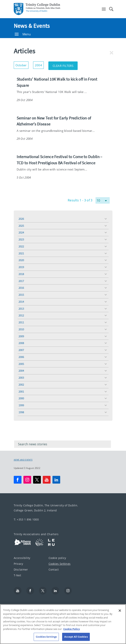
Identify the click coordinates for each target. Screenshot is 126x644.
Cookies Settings (60, 564)
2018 (21, 274)
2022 (21, 246)
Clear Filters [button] (65, 65)
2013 (21, 309)
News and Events (23, 460)
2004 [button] (39, 64)
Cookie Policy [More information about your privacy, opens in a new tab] (72, 633)
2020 (21, 260)
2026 (21, 219)
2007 (21, 350)
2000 (21, 398)
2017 (21, 281)
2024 (21, 232)
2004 (21, 371)
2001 (21, 391)
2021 (21, 253)
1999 (21, 405)
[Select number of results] (103, 200)
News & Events (32, 26)
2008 (21, 343)
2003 (21, 378)
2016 (21, 288)
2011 (21, 322)
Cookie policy (57, 558)
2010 (21, 329)
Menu (23, 34)
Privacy (18, 564)
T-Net (18, 575)
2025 (21, 226)
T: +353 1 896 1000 (26, 519)
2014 (21, 302)
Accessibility (22, 558)
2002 (21, 385)
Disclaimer (21, 569)
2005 (21, 364)
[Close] (120, 614)
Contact (54, 569)
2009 (21, 336)
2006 (21, 357)
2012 (21, 315)
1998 (21, 412)
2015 (21, 295)
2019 (21, 267)
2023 (21, 239)
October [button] (22, 64)
